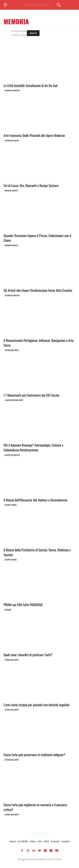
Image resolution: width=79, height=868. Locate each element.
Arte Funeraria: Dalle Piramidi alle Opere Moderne (34, 135)
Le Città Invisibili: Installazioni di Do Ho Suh (30, 85)
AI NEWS (8, 610)
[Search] (33, 33)
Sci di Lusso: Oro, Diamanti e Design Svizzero (31, 185)
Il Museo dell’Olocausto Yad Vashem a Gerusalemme (35, 500)
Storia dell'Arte (12, 141)
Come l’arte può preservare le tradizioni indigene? (34, 755)
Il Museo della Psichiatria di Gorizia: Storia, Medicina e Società (37, 552)
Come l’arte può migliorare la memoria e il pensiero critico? (35, 807)
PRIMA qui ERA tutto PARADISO (23, 604)
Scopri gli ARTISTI (12, 91)
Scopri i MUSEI (11, 505)
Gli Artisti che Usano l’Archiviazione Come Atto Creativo (38, 290)
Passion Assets (11, 191)
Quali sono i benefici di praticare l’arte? (28, 655)
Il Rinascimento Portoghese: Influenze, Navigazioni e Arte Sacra (39, 343)
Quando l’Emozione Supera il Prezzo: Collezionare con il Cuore (37, 238)
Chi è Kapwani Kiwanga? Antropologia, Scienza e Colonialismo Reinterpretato (33, 447)
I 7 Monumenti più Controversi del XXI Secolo (31, 395)
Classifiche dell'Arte (14, 400)
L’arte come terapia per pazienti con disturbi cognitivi (37, 705)
